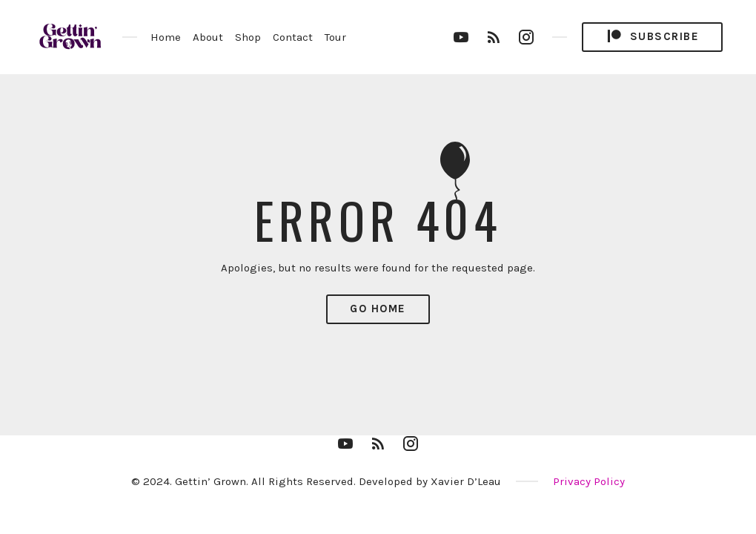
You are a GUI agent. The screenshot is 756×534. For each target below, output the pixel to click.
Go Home (378, 309)
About (208, 37)
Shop (248, 37)
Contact (293, 37)
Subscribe (652, 37)
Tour (335, 37)
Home (166, 37)
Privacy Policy (589, 481)
